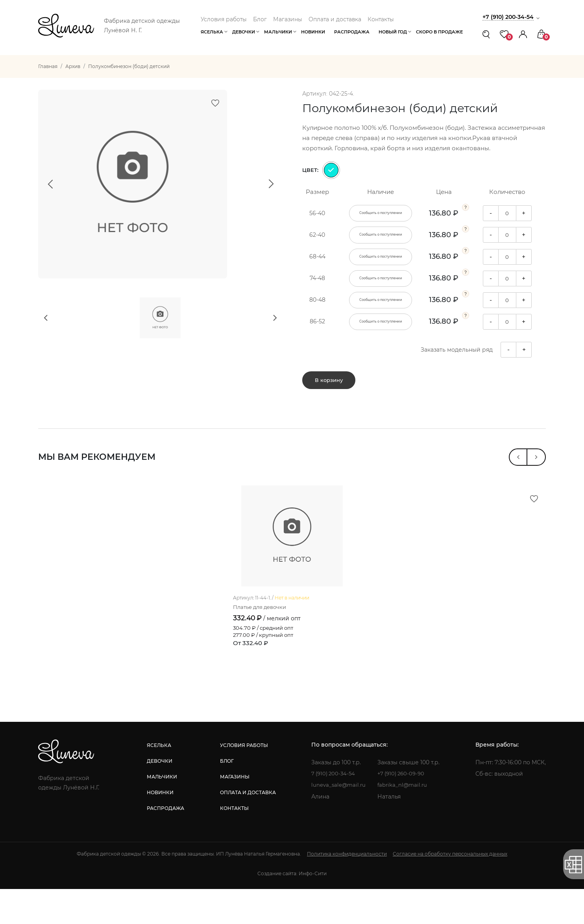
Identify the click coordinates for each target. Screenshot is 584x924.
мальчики (162, 812)
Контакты (381, 19)
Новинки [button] (313, 32)
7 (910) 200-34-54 (334, 809)
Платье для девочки (262, 642)
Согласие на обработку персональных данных (450, 889)
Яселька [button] (212, 32)
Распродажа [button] (352, 32)
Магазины (288, 19)
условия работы (243, 780)
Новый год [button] (393, 32)
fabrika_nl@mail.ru (404, 820)
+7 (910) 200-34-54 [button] (510, 17)
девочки (159, 796)
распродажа (165, 843)
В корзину (329, 384)
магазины (234, 812)
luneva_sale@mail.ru (338, 820)
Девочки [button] (244, 32)
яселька (159, 780)
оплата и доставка (247, 827)
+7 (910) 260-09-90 (404, 809)
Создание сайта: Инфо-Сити (292, 908)
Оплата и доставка (335, 19)
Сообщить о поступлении (381, 213)
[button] (523, 34)
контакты (233, 843)
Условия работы (224, 19)
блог (226, 796)
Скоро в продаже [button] (439, 32)
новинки (160, 827)
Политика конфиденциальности (347, 889)
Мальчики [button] (278, 32)
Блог (260, 19)
